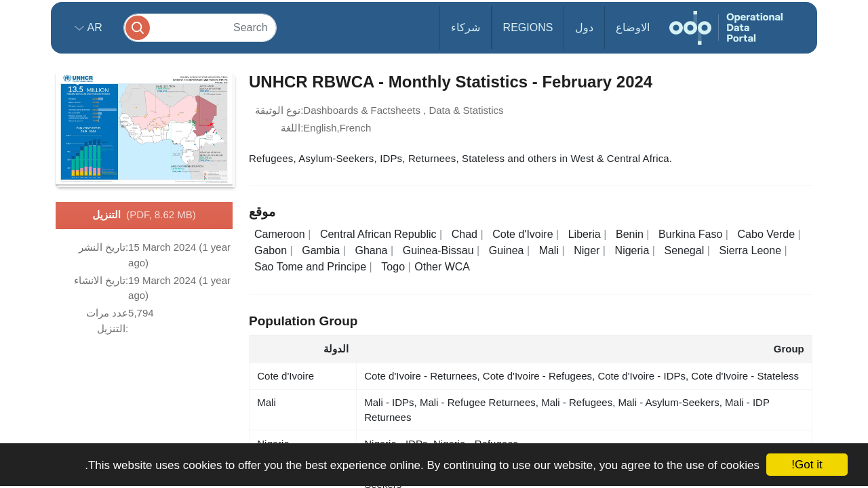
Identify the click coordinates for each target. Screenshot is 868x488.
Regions (528, 27)
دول (584, 27)
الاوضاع (633, 27)
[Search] (200, 27)
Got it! (807, 465)
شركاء (466, 27)
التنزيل (144, 216)
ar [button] (93, 27)
